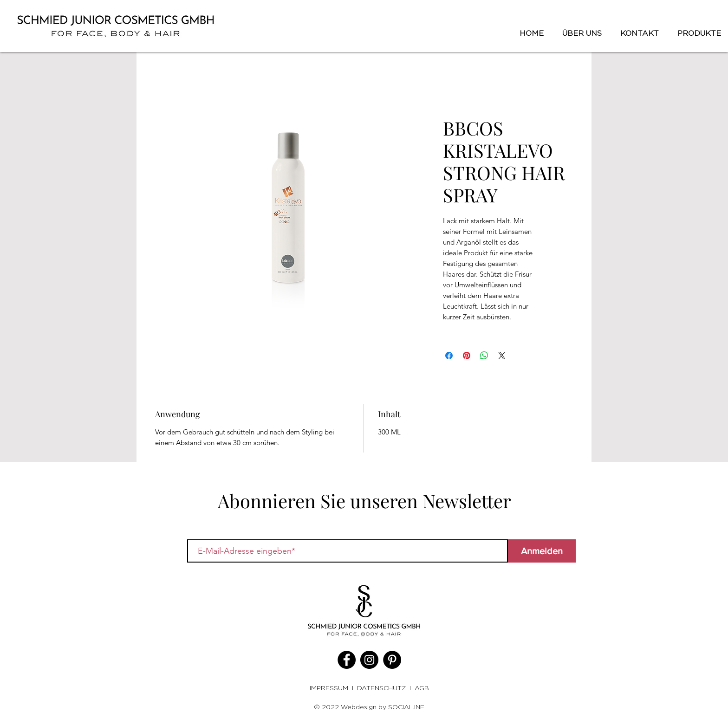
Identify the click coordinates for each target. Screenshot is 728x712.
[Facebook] (347, 660)
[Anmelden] (542, 551)
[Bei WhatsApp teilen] (484, 356)
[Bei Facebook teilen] (449, 356)
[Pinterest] (392, 660)
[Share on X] (502, 356)
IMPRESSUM (331, 688)
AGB (422, 688)
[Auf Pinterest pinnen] (467, 356)
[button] (697, 33)
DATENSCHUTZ (381, 688)
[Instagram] (369, 660)
